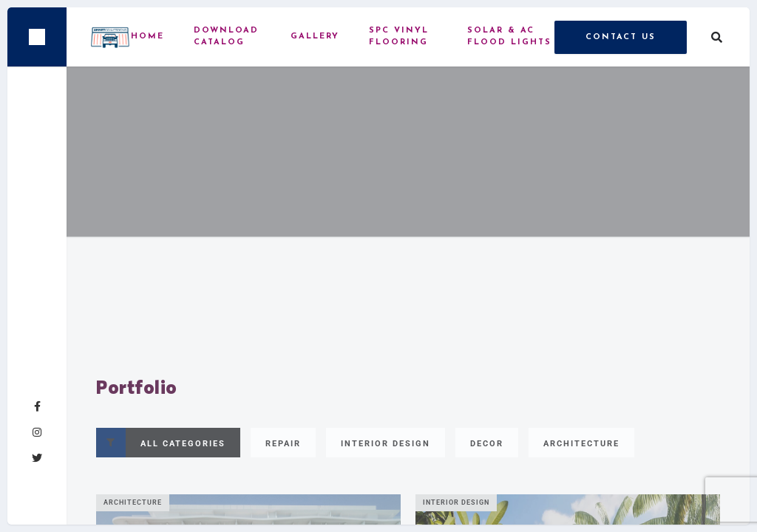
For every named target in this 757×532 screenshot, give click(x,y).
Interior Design (386, 444)
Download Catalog (226, 37)
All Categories (161, 443)
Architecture (581, 444)
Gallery (315, 37)
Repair (283, 444)
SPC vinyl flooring (399, 37)
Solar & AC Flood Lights (509, 37)
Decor (487, 444)
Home (147, 37)
